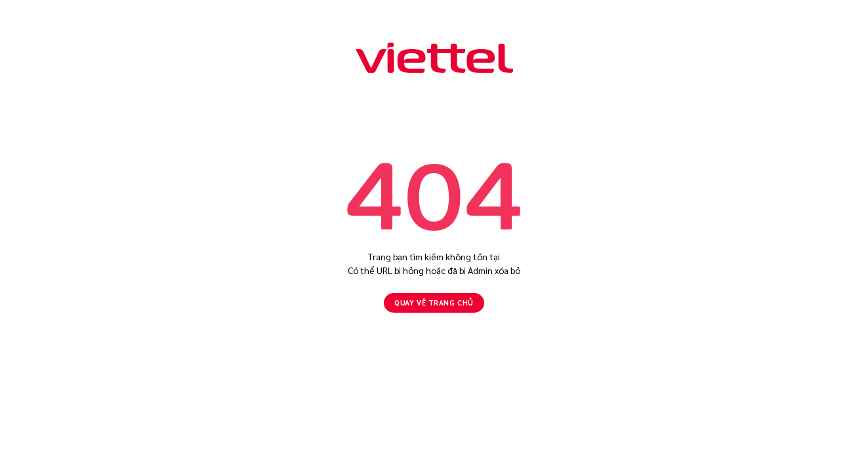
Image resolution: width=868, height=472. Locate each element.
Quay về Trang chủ (434, 303)
